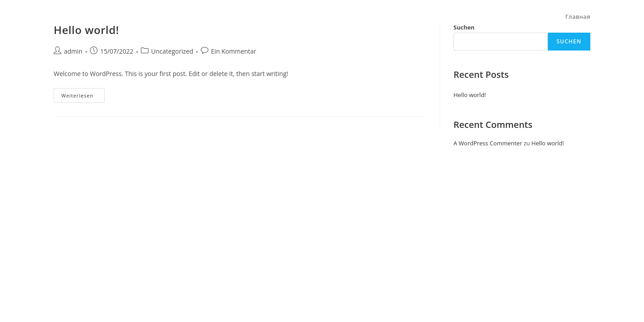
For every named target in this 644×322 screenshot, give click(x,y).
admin (73, 51)
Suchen (569, 41)
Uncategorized (172, 51)
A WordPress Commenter (488, 143)
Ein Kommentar (234, 51)
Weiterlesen (83, 93)
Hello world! (470, 95)
